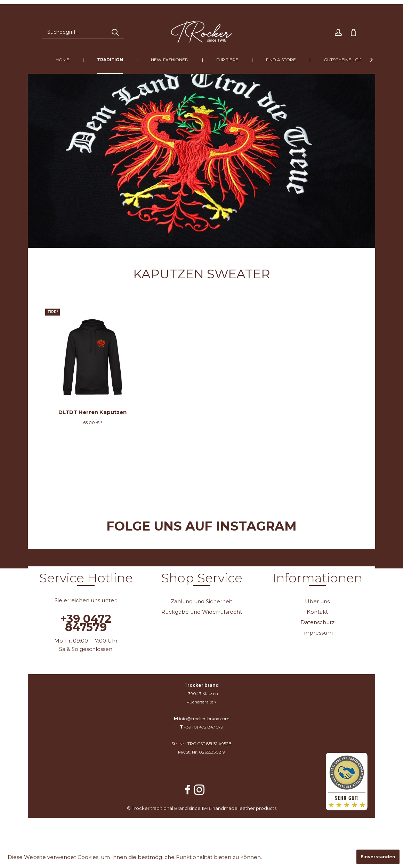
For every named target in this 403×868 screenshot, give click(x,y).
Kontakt (317, 612)
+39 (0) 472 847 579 (204, 727)
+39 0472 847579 (86, 623)
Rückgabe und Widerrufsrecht (202, 612)
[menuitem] (83, 32)
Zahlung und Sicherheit (201, 601)
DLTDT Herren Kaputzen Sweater (92, 413)
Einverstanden (378, 857)
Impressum (317, 633)
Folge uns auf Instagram (201, 526)
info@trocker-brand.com (204, 719)
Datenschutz (317, 622)
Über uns (317, 601)
